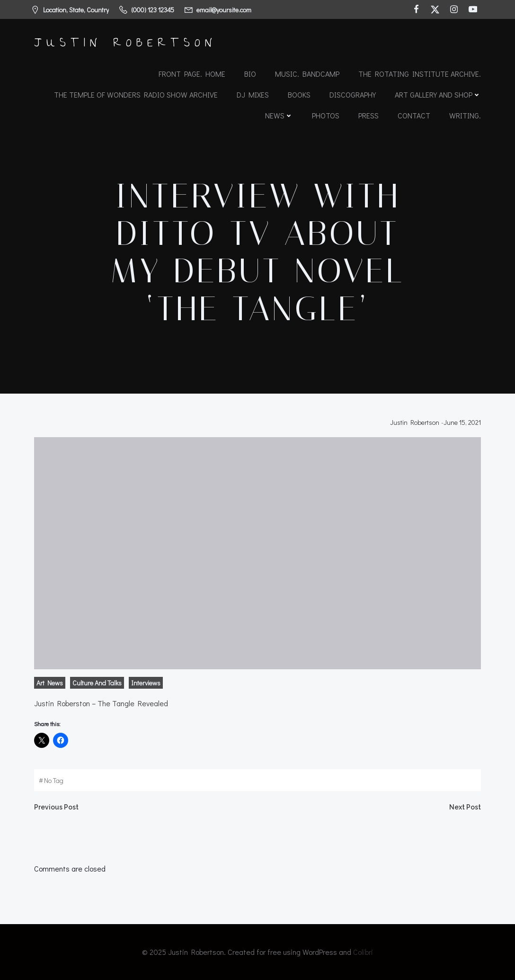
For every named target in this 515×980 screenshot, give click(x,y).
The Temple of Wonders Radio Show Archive (136, 94)
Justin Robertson (415, 422)
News (279, 115)
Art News (50, 683)
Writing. (465, 115)
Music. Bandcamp (307, 74)
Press (368, 115)
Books (299, 94)
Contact (414, 115)
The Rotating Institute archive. (420, 74)
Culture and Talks (97, 683)
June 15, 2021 (462, 422)
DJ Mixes (253, 94)
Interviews (146, 683)
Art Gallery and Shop (438, 94)
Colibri (363, 952)
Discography (353, 94)
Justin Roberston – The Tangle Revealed (101, 703)
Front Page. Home (192, 74)
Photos (326, 115)
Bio (250, 74)
